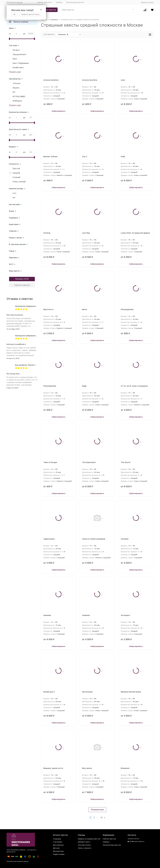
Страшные (54, 20)
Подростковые (59, 854)
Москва (20, 2)
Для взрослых (58, 851)
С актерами (58, 842)
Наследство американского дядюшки (32, 306)
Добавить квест (84, 842)
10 (101, 818)
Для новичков (58, 845)
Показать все (97, 810)
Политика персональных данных (18, 861)
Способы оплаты (84, 845)
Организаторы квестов (75, 2)
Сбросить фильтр (22, 285)
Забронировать (59, 111)
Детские (56, 848)
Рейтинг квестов (109, 839)
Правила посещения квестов (89, 839)
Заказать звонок (147, 2)
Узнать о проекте (85, 848)
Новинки (59, 2)
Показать (19, 279)
